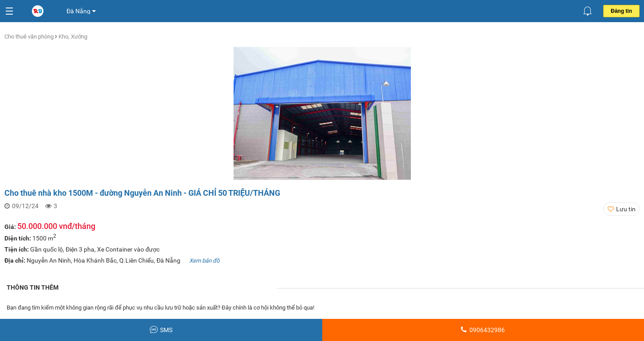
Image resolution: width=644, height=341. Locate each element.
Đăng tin (621, 11)
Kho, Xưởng (73, 37)
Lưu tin (626, 209)
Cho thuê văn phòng (30, 37)
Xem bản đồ (204, 261)
